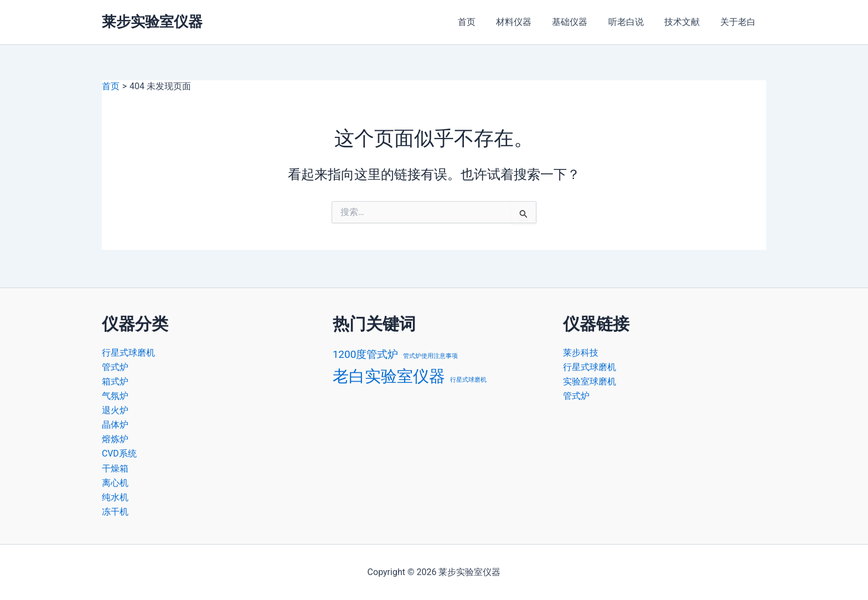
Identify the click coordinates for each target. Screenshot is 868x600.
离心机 (115, 482)
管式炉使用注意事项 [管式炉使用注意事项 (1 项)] (430, 354)
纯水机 (115, 497)
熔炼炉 (115, 439)
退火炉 (115, 409)
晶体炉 (115, 424)
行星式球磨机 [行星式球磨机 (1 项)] (468, 378)
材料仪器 (527, 22)
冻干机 (115, 512)
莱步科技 (581, 350)
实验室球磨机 (590, 380)
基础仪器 (580, 22)
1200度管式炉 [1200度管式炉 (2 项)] (366, 352)
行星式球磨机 (128, 350)
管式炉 (115, 365)
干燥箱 (115, 467)
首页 (483, 22)
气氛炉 (115, 394)
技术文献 (686, 22)
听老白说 (633, 22)
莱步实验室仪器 (152, 22)
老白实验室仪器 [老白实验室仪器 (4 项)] (389, 375)
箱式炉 (115, 380)
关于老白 (740, 22)
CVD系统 (119, 453)
